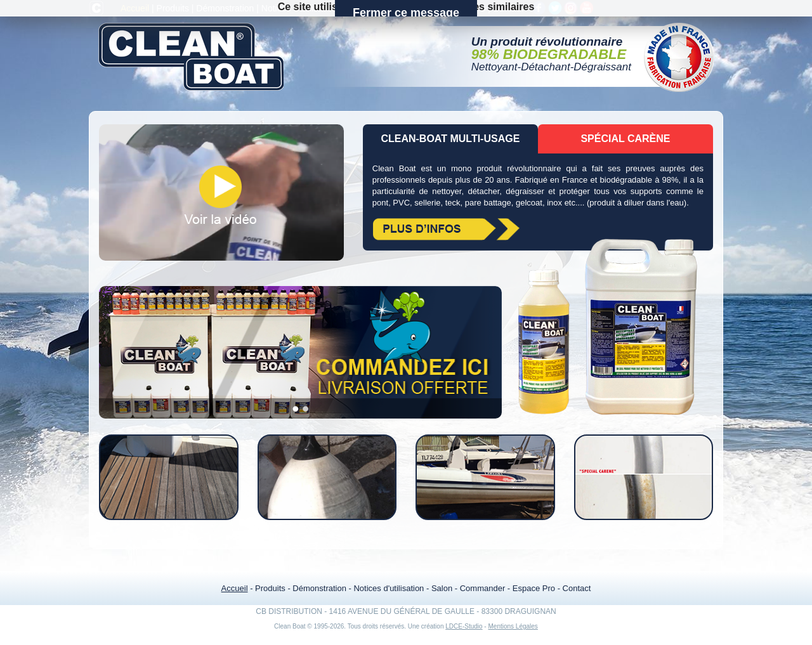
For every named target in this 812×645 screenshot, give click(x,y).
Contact (508, 8)
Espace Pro (462, 8)
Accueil (135, 8)
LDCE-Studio (464, 626)
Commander (403, 8)
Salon (356, 8)
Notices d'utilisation (299, 8)
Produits (173, 8)
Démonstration (225, 8)
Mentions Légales (513, 626)
